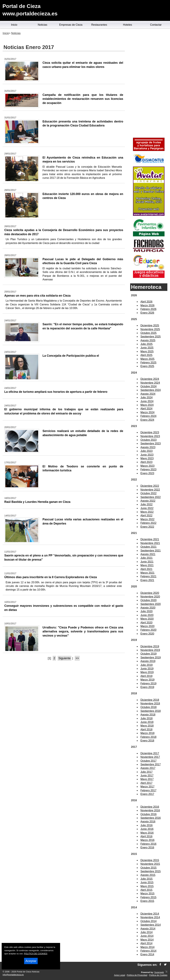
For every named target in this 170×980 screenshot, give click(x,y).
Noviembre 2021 (150, 543)
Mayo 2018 (147, 726)
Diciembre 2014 (150, 914)
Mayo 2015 (147, 886)
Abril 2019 (146, 676)
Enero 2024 (147, 420)
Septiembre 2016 (151, 818)
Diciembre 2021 (150, 539)
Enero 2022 (147, 527)
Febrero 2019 (148, 683)
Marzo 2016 (148, 840)
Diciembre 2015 (150, 860)
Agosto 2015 (148, 875)
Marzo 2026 (148, 305)
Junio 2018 (147, 722)
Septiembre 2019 (151, 657)
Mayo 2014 (147, 940)
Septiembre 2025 (151, 337)
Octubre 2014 (149, 921)
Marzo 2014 (148, 947)
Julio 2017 (147, 772)
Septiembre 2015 (151, 871)
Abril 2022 (146, 515)
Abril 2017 (146, 783)
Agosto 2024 (148, 394)
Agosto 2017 (148, 768)
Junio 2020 (147, 615)
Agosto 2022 (148, 501)
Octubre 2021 (149, 547)
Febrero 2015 (148, 897)
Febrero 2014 (148, 951)
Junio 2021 (147, 562)
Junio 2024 (147, 401)
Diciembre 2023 (150, 432)
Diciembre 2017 (150, 753)
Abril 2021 (146, 569)
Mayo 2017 (147, 779)
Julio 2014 (147, 932)
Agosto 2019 (148, 661)
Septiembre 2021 (151, 551)
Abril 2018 (146, 729)
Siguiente (64, 658)
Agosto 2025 (148, 340)
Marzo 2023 (148, 466)
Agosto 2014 (148, 929)
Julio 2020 (147, 611)
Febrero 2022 (148, 523)
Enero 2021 (147, 580)
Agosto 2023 (148, 447)
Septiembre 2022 (151, 497)
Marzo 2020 (148, 626)
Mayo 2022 (147, 512)
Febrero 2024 (148, 416)
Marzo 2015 (148, 894)
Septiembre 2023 (151, 443)
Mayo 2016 (147, 833)
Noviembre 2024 (150, 383)
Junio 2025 (147, 348)
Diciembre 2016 (150, 807)
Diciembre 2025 (150, 325)
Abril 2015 (146, 890)
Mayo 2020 (147, 619)
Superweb (159, 972)
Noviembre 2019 (150, 650)
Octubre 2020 (149, 600)
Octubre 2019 (149, 654)
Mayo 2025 (147, 351)
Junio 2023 (147, 455)
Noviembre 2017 (150, 757)
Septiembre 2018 (151, 711)
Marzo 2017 (148, 787)
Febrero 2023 (148, 469)
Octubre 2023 (149, 440)
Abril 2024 (146, 409)
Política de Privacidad (137, 975)
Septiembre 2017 (151, 764)
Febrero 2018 (148, 737)
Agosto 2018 (148, 715)
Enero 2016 (147, 848)
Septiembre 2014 (151, 925)
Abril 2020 (146, 623)
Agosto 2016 (148, 822)
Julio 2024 (147, 397)
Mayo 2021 (147, 565)
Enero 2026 (147, 313)
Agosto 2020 (148, 608)
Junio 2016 (147, 829)
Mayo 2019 (147, 672)
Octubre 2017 (149, 761)
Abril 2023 (146, 462)
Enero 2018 (147, 741)
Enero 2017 (147, 794)
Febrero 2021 (148, 576)
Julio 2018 (147, 718)
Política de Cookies (158, 975)
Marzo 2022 (148, 519)
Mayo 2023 (147, 458)
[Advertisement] (149, 84)
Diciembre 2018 (150, 700)
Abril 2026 (146, 302)
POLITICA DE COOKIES (36, 954)
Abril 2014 (146, 943)
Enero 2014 (147, 954)
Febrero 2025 (148, 363)
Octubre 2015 (149, 868)
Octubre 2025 (149, 333)
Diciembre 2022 (150, 486)
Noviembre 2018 (150, 704)
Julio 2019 (147, 665)
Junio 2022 (147, 508)
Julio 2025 (147, 344)
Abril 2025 (146, 355)
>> (77, 658)
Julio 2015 (147, 879)
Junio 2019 (147, 669)
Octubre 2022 (149, 493)
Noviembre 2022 (150, 490)
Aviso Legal (120, 975)
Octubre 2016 (149, 814)
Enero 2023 (147, 473)
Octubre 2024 (149, 386)
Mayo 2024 (147, 405)
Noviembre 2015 (150, 864)
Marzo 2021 (148, 573)
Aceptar (31, 961)
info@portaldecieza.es (13, 975)
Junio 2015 (147, 882)
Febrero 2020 (148, 630)
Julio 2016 (147, 825)
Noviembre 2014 (150, 917)
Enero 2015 (147, 901)
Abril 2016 (146, 836)
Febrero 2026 (148, 309)
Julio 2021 (147, 558)
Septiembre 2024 (151, 390)
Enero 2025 (147, 366)
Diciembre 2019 (150, 646)
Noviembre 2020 (150, 597)
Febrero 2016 (148, 844)
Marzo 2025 (148, 359)
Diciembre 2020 (150, 593)
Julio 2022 (147, 504)
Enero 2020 (147, 634)
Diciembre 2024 (150, 379)
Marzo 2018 (148, 733)
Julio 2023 (147, 451)
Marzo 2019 (148, 680)
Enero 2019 (147, 687)
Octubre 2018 (149, 707)
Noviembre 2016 (150, 810)
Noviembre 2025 (150, 329)
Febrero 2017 (148, 790)
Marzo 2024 (148, 412)
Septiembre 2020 (151, 604)
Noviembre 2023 (150, 436)
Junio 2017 (147, 776)
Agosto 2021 (148, 554)
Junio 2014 (147, 936)
